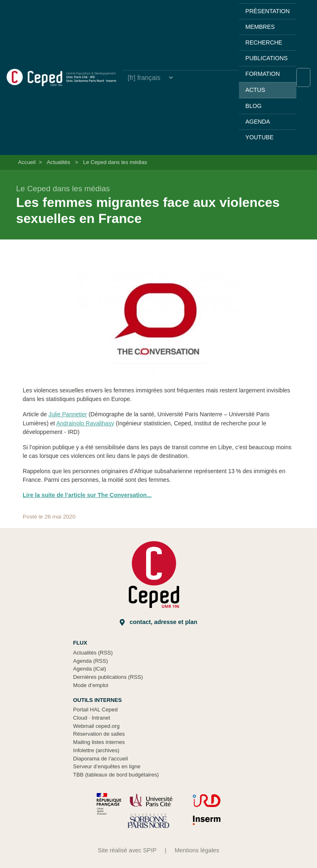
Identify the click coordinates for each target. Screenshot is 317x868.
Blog (254, 106)
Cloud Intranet (92, 718)
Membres (260, 27)
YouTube (260, 137)
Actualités (58, 162)
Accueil (27, 162)
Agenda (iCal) (90, 669)
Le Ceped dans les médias (115, 162)
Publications (267, 58)
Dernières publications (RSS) (108, 677)
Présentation (268, 11)
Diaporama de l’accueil (101, 759)
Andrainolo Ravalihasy (85, 423)
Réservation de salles (99, 734)
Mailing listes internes (99, 742)
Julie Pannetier (68, 414)
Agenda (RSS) (91, 661)
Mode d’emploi (91, 685)
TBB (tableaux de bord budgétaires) (116, 775)
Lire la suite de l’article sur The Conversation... (87, 495)
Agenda (258, 122)
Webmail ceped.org (96, 726)
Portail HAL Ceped (95, 710)
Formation (263, 74)
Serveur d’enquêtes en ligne (107, 766)
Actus (255, 90)
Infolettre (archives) (96, 750)
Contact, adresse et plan (158, 622)
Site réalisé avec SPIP (127, 850)
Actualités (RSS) (93, 653)
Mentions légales (197, 850)
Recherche (264, 42)
